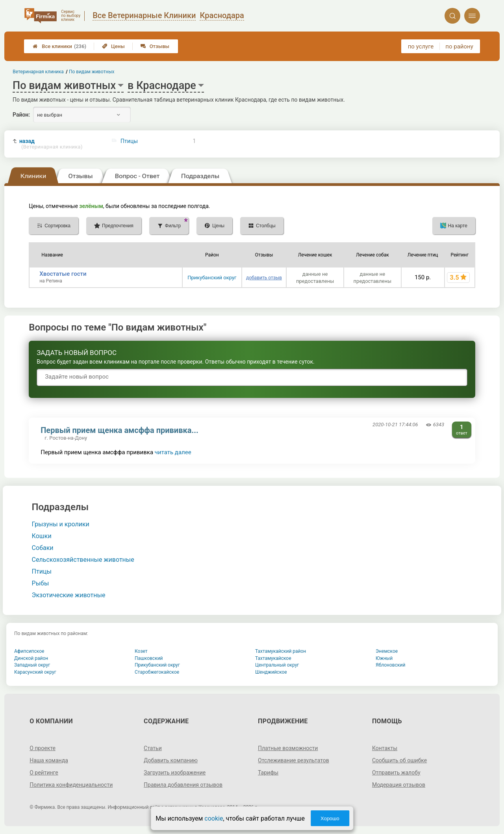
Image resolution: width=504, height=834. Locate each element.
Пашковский (149, 658)
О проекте (43, 748)
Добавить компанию (171, 760)
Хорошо (330, 818)
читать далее (173, 452)
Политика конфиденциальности (71, 785)
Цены (113, 46)
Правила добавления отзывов (183, 785)
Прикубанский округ (212, 278)
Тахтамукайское (273, 658)
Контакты (385, 748)
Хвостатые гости (63, 274)
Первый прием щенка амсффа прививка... (120, 430)
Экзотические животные (69, 595)
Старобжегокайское (157, 672)
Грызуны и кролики (61, 524)
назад (51, 144)
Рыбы (41, 583)
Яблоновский (390, 665)
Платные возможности (288, 748)
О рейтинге (44, 773)
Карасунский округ (35, 672)
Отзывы (155, 46)
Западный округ (32, 665)
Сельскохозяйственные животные (83, 560)
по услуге (421, 46)
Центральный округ (277, 665)
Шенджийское (271, 672)
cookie (214, 818)
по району (459, 46)
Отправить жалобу (396, 773)
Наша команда (49, 760)
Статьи (153, 748)
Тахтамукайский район (281, 651)
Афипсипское (29, 651)
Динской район (31, 658)
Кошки (42, 536)
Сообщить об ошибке (399, 760)
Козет (141, 651)
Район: (21, 115)
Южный (384, 658)
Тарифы (268, 773)
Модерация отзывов (399, 785)
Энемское (387, 651)
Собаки (43, 548)
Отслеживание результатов (294, 760)
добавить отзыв (264, 278)
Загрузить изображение (175, 773)
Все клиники (59, 46)
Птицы (129, 141)
